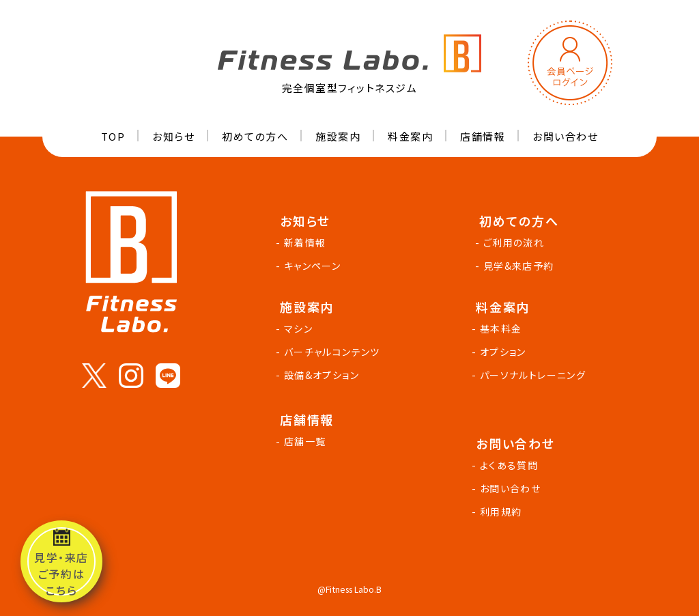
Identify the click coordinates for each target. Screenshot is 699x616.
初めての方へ (255, 136)
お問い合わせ (565, 136)
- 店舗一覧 (303, 441)
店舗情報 (483, 136)
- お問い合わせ (508, 488)
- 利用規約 (499, 512)
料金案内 (410, 136)
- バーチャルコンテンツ (330, 352)
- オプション (501, 352)
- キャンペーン (310, 266)
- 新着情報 (303, 242)
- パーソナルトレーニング (531, 375)
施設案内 (338, 136)
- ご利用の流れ (512, 242)
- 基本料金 (499, 328)
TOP (113, 136)
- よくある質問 (507, 465)
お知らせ (173, 136)
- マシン (296, 328)
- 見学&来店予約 (517, 266)
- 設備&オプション (319, 375)
